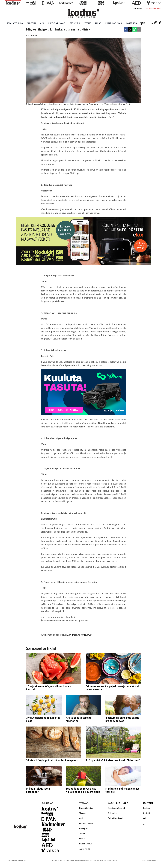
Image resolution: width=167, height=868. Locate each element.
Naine (98, 23)
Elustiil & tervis (114, 23)
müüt (90, 635)
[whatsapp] (135, 30)
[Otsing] (152, 23)
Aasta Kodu (132, 23)
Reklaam (146, 808)
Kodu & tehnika (15, 23)
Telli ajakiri (137, 8)
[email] (139, 30)
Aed (42, 23)
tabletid (82, 635)
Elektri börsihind (115, 818)
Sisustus (31, 23)
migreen (73, 635)
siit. (75, 617)
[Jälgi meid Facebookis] (160, 23)
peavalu (64, 635)
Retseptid (75, 23)
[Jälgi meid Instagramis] (156, 23)
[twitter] (130, 30)
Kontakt (146, 813)
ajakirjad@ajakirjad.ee (83, 860)
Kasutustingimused (116, 808)
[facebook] (126, 30)
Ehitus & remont (57, 23)
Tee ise (88, 23)
